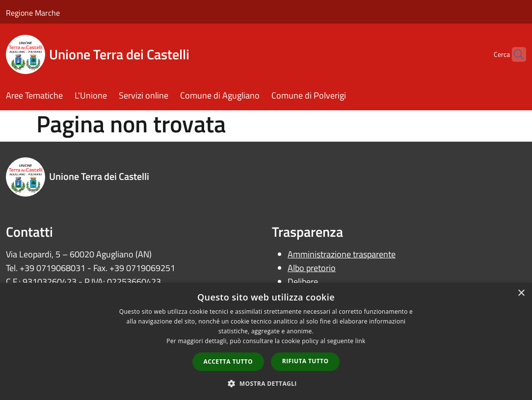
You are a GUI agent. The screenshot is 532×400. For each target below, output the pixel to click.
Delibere (303, 282)
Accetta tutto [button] (228, 362)
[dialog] (266, 341)
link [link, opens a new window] (360, 341)
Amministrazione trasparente (342, 254)
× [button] (521, 293)
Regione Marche (33, 13)
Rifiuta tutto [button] (306, 361)
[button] (266, 383)
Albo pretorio (312, 268)
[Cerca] (514, 54)
